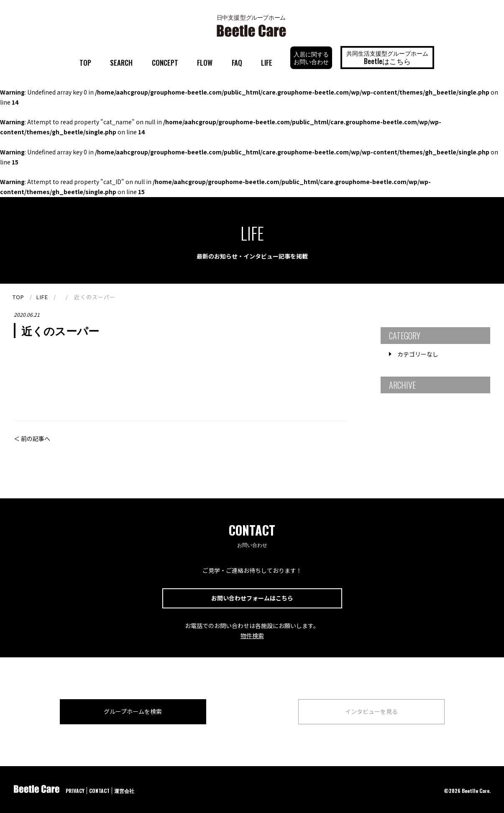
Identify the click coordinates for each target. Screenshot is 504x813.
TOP (85, 63)
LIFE (267, 63)
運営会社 (124, 791)
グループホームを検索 (133, 711)
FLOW (205, 63)
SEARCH (121, 63)
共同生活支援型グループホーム (387, 57)
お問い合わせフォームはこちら (252, 598)
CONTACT (99, 791)
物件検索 (252, 636)
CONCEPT (165, 63)
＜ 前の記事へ (32, 439)
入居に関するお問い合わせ (311, 58)
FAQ (237, 63)
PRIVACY (75, 791)
